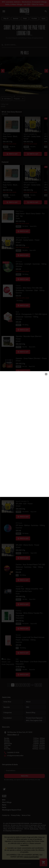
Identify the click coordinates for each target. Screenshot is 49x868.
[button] (46, 374)
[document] (24, 434)
